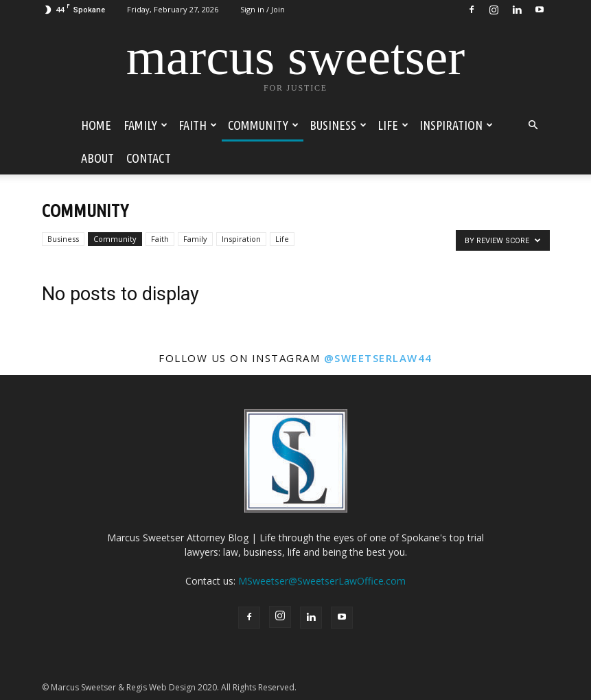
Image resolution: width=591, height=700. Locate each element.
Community (263, 125)
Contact (149, 158)
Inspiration (456, 125)
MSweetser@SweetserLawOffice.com (322, 581)
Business (338, 125)
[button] (533, 125)
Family (146, 125)
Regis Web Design (161, 687)
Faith (198, 125)
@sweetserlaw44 (378, 358)
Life (393, 125)
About (97, 158)
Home (96, 125)
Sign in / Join (263, 9)
